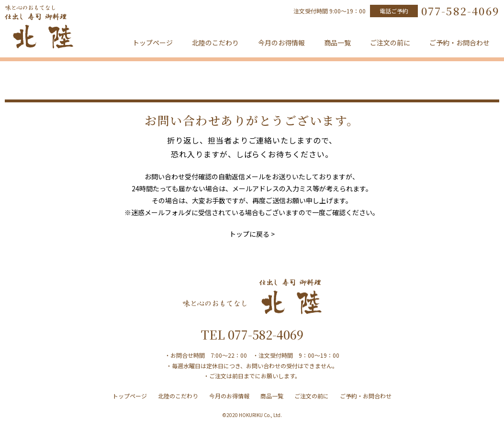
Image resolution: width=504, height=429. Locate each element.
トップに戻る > (252, 234)
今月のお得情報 (281, 43)
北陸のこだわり (215, 43)
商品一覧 (337, 43)
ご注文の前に (390, 43)
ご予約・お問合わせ (459, 43)
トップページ (153, 43)
